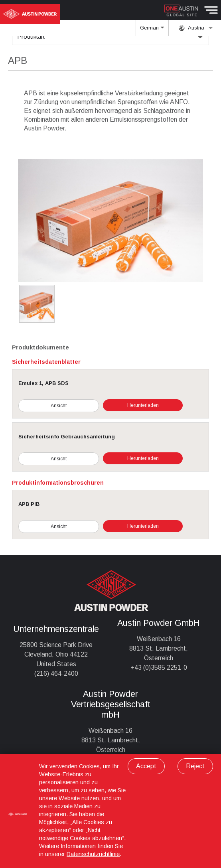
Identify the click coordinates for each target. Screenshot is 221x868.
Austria (196, 28)
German (152, 30)
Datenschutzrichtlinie (93, 854)
